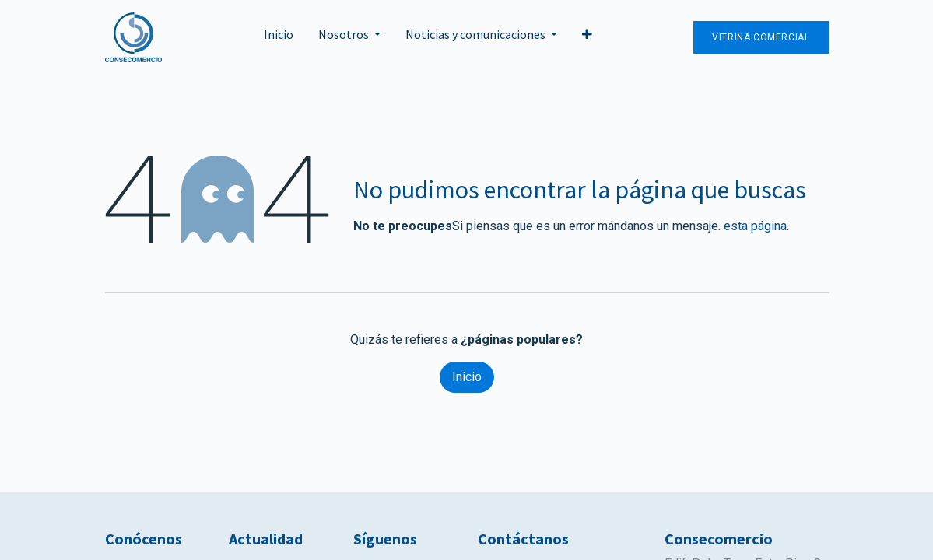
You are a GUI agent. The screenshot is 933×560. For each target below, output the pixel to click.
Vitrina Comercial (761, 37)
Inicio (467, 377)
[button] (587, 37)
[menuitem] (279, 37)
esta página (755, 226)
